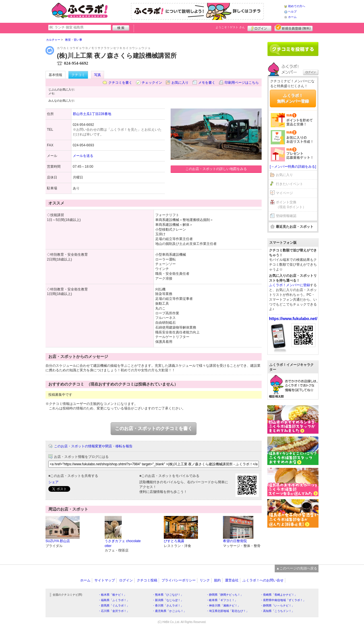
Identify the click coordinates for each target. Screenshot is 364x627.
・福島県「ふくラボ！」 (114, 600)
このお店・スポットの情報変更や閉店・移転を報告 (93, 446)
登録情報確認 (286, 216)
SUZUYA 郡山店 (58, 541)
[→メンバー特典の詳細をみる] (293, 167)
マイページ (284, 193)
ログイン (259, 28)
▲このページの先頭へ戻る (297, 568)
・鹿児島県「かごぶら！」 (169, 611)
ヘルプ (292, 12)
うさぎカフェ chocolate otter (123, 543)
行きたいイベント (289, 184)
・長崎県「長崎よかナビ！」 (279, 595)
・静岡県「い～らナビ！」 (277, 606)
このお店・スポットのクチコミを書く (154, 428)
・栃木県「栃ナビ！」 (112, 595)
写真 (98, 75)
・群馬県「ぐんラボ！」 (114, 606)
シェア (53, 482)
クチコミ (78, 75)
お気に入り (180, 83)
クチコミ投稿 (147, 580)
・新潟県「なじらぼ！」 (168, 600)
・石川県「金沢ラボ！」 (114, 611)
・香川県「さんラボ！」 (168, 606)
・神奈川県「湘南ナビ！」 (223, 606)
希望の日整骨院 (235, 541)
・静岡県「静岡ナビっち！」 (225, 595)
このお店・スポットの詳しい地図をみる (216, 169)
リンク (205, 580)
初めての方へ (297, 6)
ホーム (292, 17)
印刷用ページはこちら (242, 83)
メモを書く (207, 83)
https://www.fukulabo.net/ (293, 319)
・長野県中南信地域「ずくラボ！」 (283, 600)
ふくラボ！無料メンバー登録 (293, 98)
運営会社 (232, 580)
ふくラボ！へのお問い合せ (263, 580)
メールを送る (83, 156)
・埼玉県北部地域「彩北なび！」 (227, 611)
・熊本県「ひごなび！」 (168, 595)
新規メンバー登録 (294, 28)
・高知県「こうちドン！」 (277, 611)
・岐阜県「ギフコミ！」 (222, 600)
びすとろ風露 (174, 541)
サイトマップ (105, 580)
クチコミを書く (120, 83)
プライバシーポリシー (179, 580)
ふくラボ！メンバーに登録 (289, 285)
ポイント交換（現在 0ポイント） (291, 205)
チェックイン (152, 83)
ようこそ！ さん (230, 27)
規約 (217, 580)
